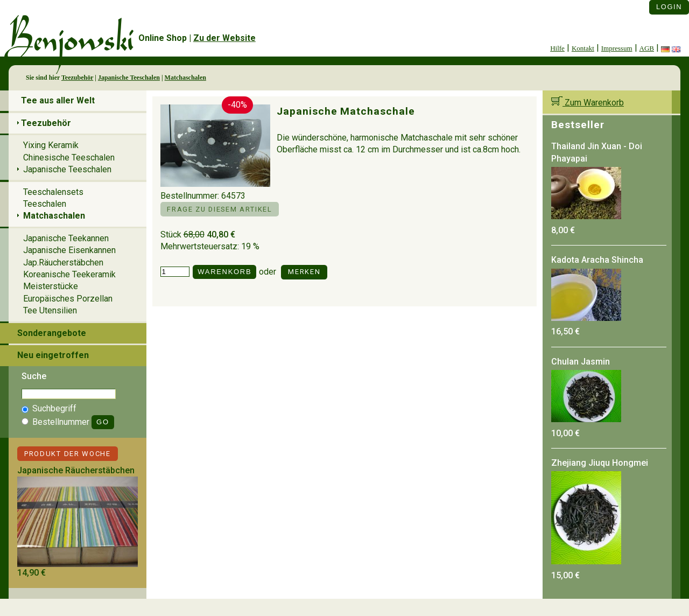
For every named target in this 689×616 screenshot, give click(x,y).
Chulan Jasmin (581, 362)
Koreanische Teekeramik (69, 274)
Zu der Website (224, 38)
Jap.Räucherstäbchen (63, 262)
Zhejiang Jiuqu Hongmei (600, 463)
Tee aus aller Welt (58, 100)
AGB (647, 48)
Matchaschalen (185, 78)
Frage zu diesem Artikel (219, 209)
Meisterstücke (51, 286)
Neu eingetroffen (53, 355)
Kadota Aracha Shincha (597, 260)
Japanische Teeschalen (129, 78)
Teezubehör (77, 78)
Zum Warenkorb (588, 103)
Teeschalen (45, 204)
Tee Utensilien (50, 310)
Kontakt (583, 48)
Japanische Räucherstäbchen (76, 470)
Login (669, 7)
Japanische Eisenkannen (69, 250)
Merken (304, 272)
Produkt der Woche (68, 454)
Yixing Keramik (51, 145)
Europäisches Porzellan (68, 299)
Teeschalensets (53, 192)
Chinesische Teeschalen (69, 157)
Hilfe (557, 48)
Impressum (617, 48)
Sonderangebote (52, 333)
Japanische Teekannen (66, 238)
